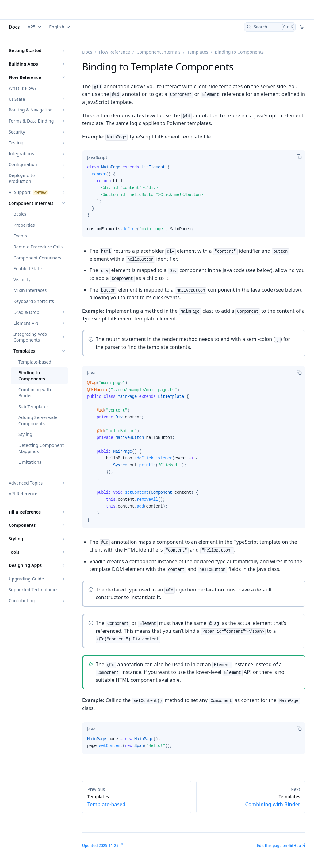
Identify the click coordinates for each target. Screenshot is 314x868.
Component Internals (31, 203)
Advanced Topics (26, 483)
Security (17, 132)
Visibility (22, 279)
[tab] (97, 157)
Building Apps (23, 64)
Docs (14, 27)
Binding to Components (32, 376)
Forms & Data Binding (31, 121)
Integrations (21, 154)
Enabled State (28, 268)
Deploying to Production (22, 178)
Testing (16, 143)
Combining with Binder (35, 392)
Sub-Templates (34, 407)
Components (22, 525)
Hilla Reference (25, 512)
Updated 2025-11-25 (100, 845)
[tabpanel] (194, 201)
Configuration (23, 164)
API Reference (23, 494)
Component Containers (37, 258)
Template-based (35, 362)
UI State (17, 99)
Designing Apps (25, 565)
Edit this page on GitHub (279, 845)
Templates (24, 351)
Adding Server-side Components (38, 420)
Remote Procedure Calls (38, 247)
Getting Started (25, 50)
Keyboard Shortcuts (34, 301)
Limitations (30, 462)
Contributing (22, 600)
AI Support (20, 192)
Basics (20, 214)
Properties (24, 225)
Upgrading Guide (26, 579)
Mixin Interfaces (30, 290)
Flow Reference (25, 77)
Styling (25, 434)
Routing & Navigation (31, 110)
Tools (14, 552)
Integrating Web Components (30, 337)
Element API (26, 323)
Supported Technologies (34, 589)
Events (20, 236)
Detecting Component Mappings (41, 448)
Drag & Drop (26, 312)
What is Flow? (23, 88)
